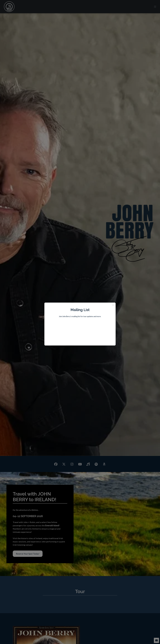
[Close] (113, 305)
